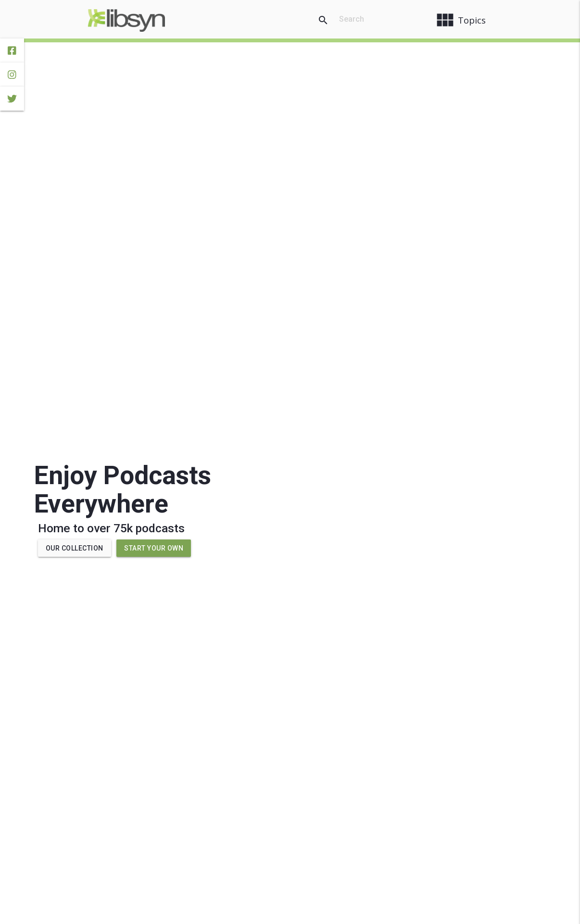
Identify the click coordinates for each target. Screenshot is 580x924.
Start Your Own (154, 548)
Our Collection (75, 548)
